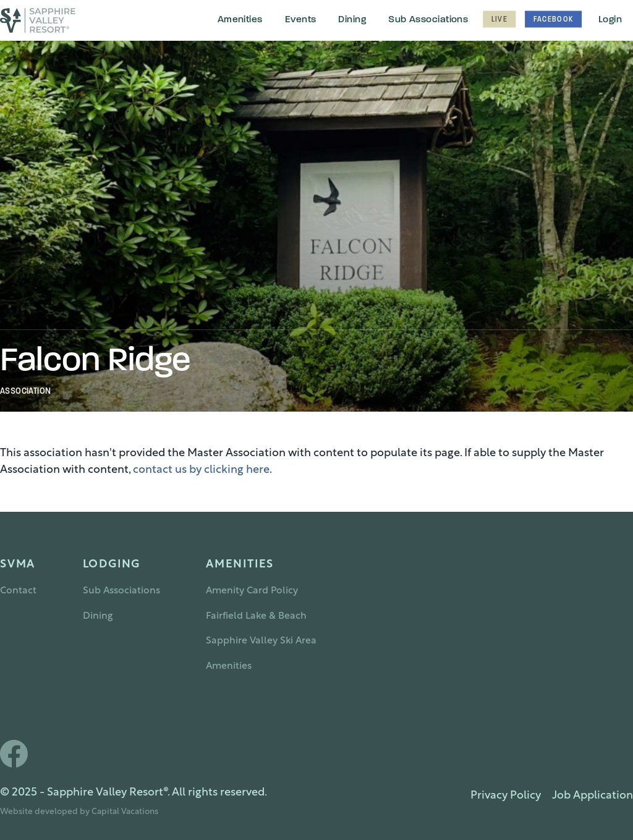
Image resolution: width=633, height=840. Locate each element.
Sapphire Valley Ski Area (261, 641)
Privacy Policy (506, 796)
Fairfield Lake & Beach (256, 616)
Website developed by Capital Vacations (79, 812)
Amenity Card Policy (252, 591)
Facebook (553, 20)
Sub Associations (428, 20)
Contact (18, 591)
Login (610, 20)
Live (499, 20)
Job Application (593, 796)
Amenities (240, 20)
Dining (352, 20)
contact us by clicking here (201, 470)
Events (301, 20)
